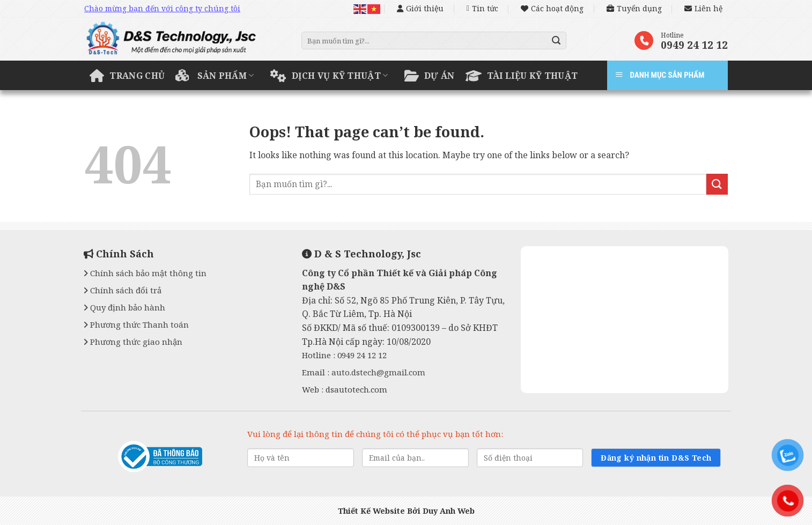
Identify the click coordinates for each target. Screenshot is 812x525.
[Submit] (557, 41)
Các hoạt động (552, 8)
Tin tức (482, 8)
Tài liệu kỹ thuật (522, 76)
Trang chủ (127, 76)
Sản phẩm (215, 76)
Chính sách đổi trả (123, 290)
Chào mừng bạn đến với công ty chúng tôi (162, 8)
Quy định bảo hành (124, 307)
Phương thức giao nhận (133, 342)
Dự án (430, 76)
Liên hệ (703, 8)
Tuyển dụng (634, 8)
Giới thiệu (420, 8)
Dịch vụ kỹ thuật (329, 76)
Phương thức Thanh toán (136, 324)
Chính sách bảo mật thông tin (145, 273)
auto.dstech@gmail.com (378, 372)
